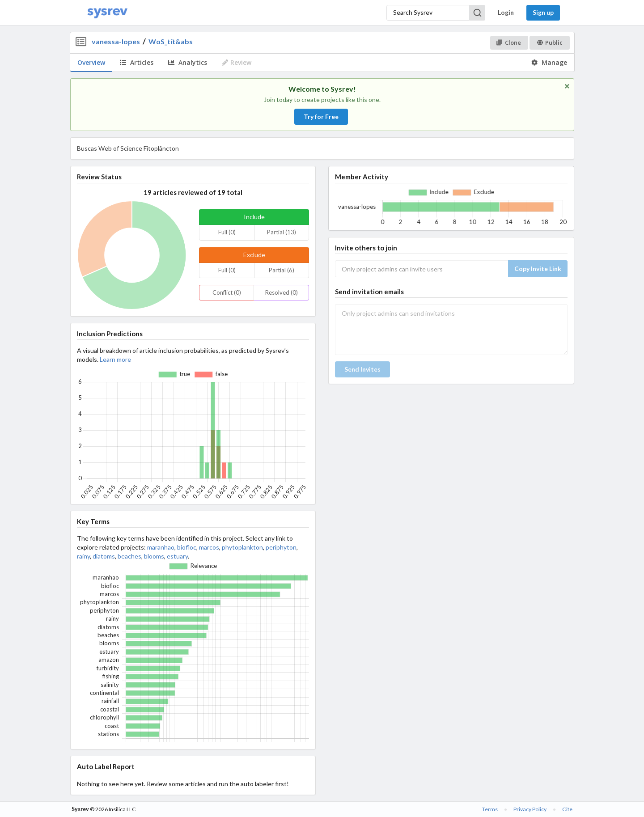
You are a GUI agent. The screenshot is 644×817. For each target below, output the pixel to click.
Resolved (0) (282, 292)
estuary (177, 556)
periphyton (281, 547)
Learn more (115, 359)
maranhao (161, 547)
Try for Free (321, 116)
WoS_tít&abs (171, 41)
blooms (154, 556)
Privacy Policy (530, 809)
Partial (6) (282, 270)
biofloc (187, 547)
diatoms (104, 556)
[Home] (107, 13)
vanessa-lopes (116, 41)
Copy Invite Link (538, 269)
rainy (83, 556)
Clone (509, 42)
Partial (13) (282, 232)
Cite (567, 809)
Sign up (543, 12)
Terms (490, 809)
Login (506, 12)
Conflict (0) (227, 292)
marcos (209, 547)
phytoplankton (242, 547)
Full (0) (227, 232)
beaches (129, 556)
